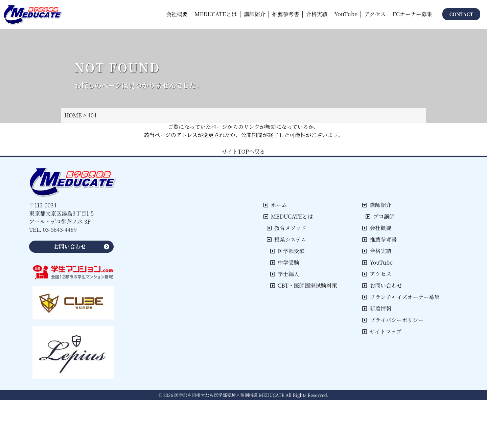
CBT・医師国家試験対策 (304, 285)
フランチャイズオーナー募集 (401, 297)
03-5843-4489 (60, 230)
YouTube (377, 262)
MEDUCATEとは (288, 216)
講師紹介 (377, 205)
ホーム (275, 205)
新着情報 (377, 308)
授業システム (286, 239)
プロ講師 (380, 216)
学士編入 (285, 274)
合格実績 (377, 251)
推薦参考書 (379, 239)
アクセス (377, 274)
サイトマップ (382, 331)
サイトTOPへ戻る (243, 151)
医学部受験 (287, 251)
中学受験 (285, 262)
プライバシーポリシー (393, 320)
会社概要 (377, 228)
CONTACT (461, 14)
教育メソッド (287, 228)
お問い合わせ (382, 285)
